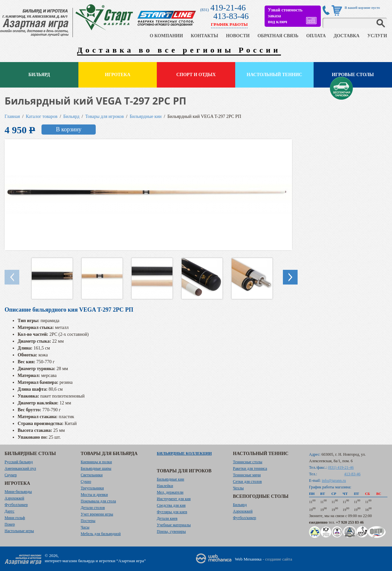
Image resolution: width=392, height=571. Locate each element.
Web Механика (248, 559)
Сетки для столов (247, 481)
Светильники (92, 475)
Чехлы (238, 488)
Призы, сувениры (171, 531)
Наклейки (165, 486)
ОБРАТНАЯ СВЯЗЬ (278, 36)
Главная (12, 116)
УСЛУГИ (377, 36)
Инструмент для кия (174, 499)
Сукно (86, 481)
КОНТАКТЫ (204, 36)
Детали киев (167, 518)
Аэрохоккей (14, 498)
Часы (85, 527)
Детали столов (93, 508)
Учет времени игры (97, 514)
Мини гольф (15, 518)
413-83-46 (231, 16)
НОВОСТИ (238, 36)
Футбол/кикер (16, 505)
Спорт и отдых (196, 75)
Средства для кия (171, 505)
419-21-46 (228, 8)
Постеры (88, 521)
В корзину (69, 129)
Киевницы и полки (96, 462)
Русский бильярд (19, 462)
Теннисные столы (248, 462)
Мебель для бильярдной (101, 534)
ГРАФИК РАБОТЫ (229, 24)
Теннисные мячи (247, 475)
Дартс (9, 511)
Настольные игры (19, 531)
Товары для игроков (105, 116)
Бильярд (39, 75)
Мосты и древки (94, 495)
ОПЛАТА (316, 36)
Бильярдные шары (96, 468)
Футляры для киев (172, 512)
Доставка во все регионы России (179, 50)
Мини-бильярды (18, 492)
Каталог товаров (42, 116)
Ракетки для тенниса (250, 468)
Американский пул (20, 468)
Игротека (118, 75)
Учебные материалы (174, 525)
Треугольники (92, 488)
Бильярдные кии (146, 116)
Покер (10, 524)
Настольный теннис (274, 75)
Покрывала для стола (98, 501)
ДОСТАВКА (346, 36)
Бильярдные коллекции (184, 453)
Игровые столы (353, 75)
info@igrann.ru (334, 481)
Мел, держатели (170, 492)
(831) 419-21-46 (341, 467)
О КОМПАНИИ (166, 36)
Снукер (11, 475)
